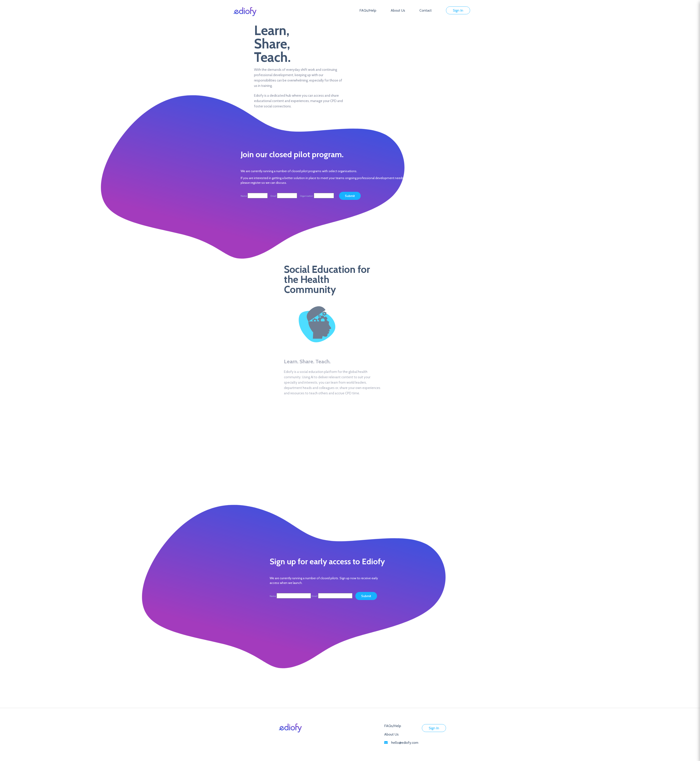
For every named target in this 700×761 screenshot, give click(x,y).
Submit (366, 596)
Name (244, 196)
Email (273, 196)
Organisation (307, 196)
